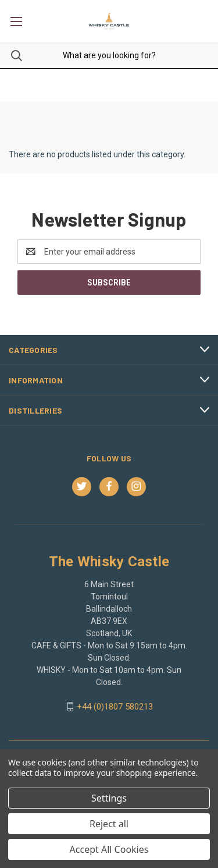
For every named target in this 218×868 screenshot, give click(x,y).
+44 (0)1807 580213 (115, 707)
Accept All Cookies (109, 849)
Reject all (109, 824)
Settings (109, 798)
